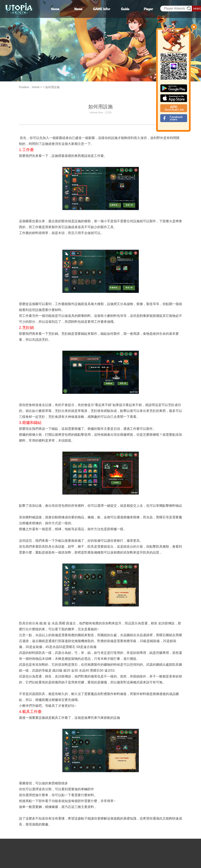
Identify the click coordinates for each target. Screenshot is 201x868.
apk (174, 108)
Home (36, 87)
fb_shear (174, 118)
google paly (174, 88)
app (174, 98)
